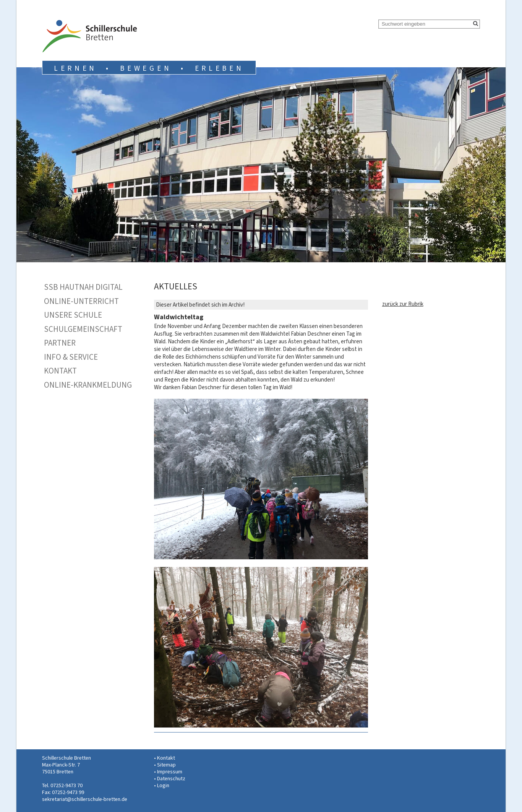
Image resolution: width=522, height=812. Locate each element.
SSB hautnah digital (83, 287)
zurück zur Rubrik (403, 304)
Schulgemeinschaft (83, 329)
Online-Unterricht (81, 301)
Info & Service (71, 357)
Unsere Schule (73, 315)
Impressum (170, 772)
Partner (60, 343)
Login (163, 785)
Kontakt (60, 371)
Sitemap (166, 765)
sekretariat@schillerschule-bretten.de (85, 799)
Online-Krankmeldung (88, 385)
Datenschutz (171, 779)
